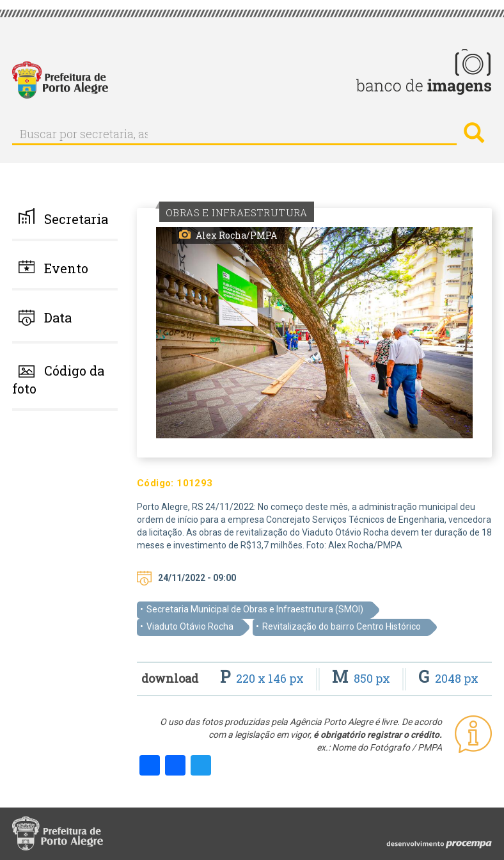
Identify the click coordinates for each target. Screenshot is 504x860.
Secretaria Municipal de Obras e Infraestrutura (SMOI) (255, 609)
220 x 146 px (263, 678)
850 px (362, 678)
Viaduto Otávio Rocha (190, 626)
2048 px (448, 678)
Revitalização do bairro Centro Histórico (342, 626)
